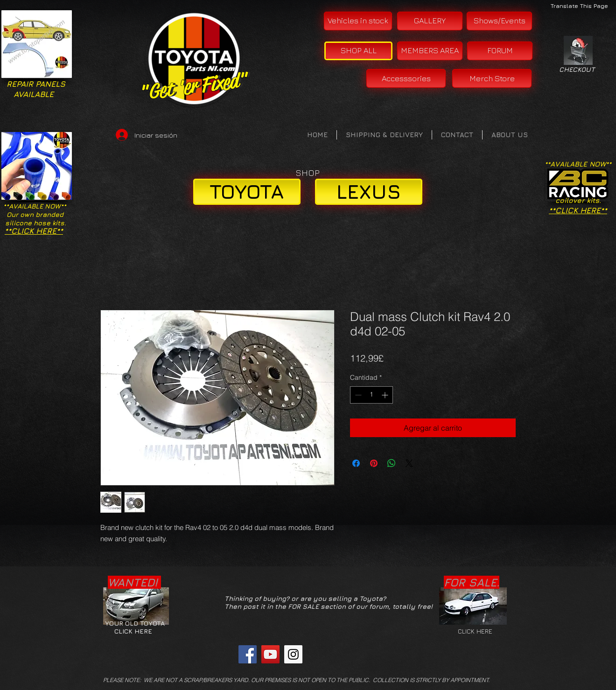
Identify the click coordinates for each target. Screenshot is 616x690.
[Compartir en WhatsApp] (392, 463)
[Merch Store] (492, 78)
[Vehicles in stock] (358, 21)
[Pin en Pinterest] (374, 463)
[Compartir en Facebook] (356, 463)
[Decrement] (357, 395)
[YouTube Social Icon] (270, 654)
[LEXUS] (369, 192)
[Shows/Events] (499, 21)
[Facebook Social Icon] (248, 654)
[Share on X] (409, 463)
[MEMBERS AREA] (430, 51)
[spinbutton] (371, 395)
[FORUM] (500, 51)
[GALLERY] (430, 21)
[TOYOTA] (247, 192)
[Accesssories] (406, 78)
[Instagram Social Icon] (293, 654)
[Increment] (386, 395)
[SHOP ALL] (358, 51)
